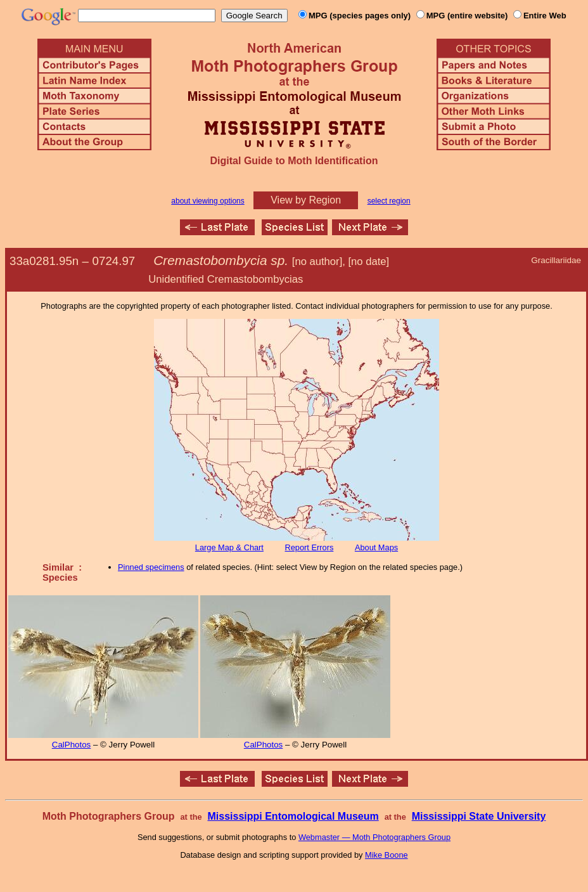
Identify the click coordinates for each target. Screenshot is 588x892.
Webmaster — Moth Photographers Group (374, 837)
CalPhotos (72, 745)
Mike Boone (387, 855)
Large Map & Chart (229, 547)
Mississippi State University (479, 816)
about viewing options (208, 201)
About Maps (376, 547)
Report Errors (310, 547)
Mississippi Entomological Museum (293, 816)
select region (389, 201)
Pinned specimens (151, 567)
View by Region (306, 200)
